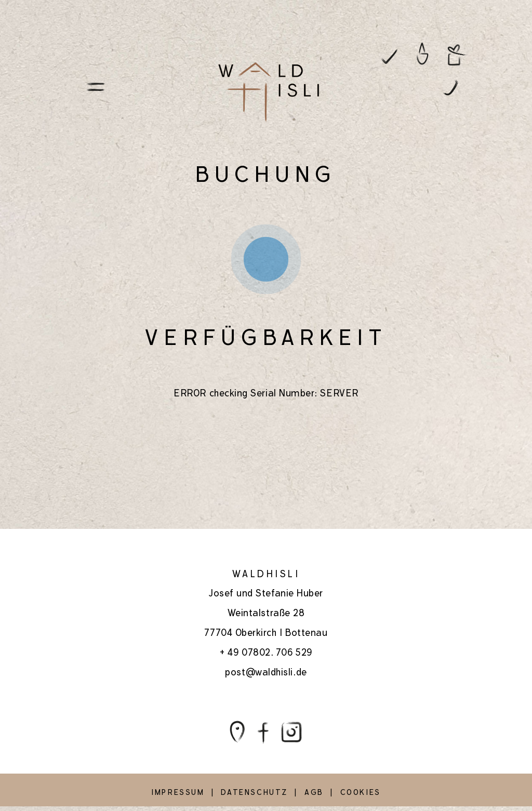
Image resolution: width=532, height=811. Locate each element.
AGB (314, 792)
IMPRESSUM (178, 792)
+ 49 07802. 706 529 (266, 652)
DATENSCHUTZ (254, 792)
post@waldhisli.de (266, 672)
